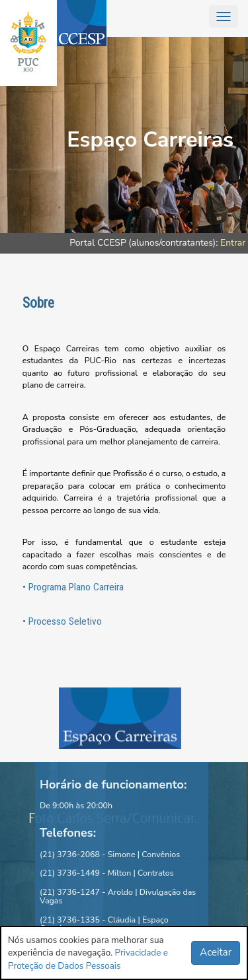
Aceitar (216, 952)
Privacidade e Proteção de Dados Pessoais (88, 959)
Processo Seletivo (65, 621)
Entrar (233, 243)
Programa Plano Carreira (76, 587)
